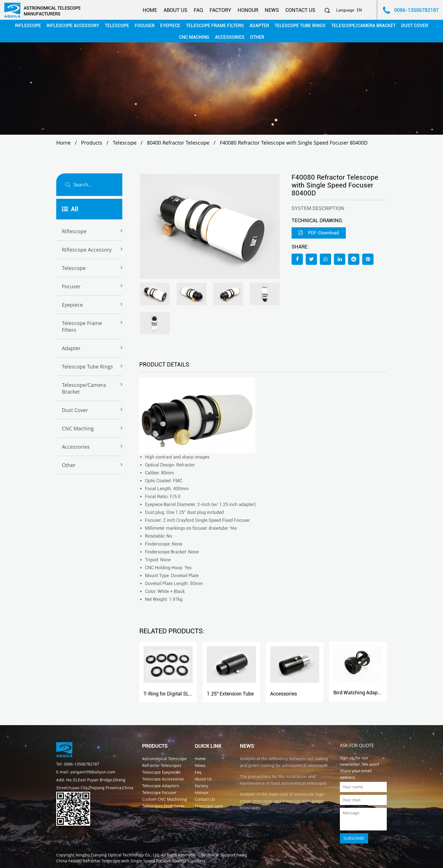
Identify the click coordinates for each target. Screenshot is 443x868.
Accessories (230, 37)
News (272, 10)
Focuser (145, 26)
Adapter (259, 26)
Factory (220, 10)
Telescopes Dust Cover (163, 806)
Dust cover (415, 26)
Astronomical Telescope (164, 759)
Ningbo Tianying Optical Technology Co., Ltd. (118, 855)
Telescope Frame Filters (215, 26)
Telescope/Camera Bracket (363, 26)
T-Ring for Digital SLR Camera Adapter (186, 694)
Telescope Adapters (161, 786)
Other (257, 37)
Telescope (117, 26)
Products (92, 143)
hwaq (242, 855)
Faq (198, 10)
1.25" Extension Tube (230, 694)
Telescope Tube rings (300, 26)
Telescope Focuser (159, 792)
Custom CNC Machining (165, 799)
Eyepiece (170, 26)
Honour (248, 10)
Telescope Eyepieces (161, 772)
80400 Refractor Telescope (178, 143)
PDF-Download (319, 233)
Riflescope (28, 26)
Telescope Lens (209, 806)
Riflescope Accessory (73, 26)
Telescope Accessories (163, 779)
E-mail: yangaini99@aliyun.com (86, 772)
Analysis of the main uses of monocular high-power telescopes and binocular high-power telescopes (283, 801)
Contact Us (300, 10)
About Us (175, 10)
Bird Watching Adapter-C (361, 693)
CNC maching (194, 37)
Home (150, 10)
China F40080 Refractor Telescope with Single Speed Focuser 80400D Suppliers (131, 861)
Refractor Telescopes (162, 765)
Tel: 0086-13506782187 (78, 764)
